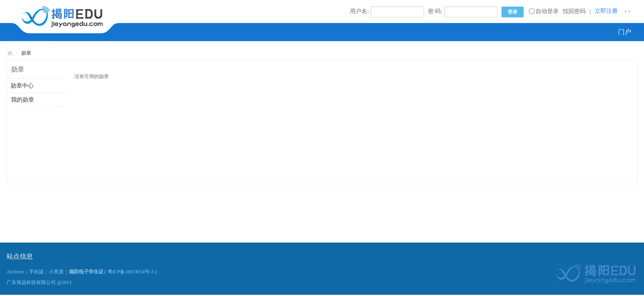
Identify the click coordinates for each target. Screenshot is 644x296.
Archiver (15, 272)
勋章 (26, 53)
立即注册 (606, 11)
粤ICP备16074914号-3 (131, 272)
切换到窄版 (628, 12)
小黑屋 (56, 272)
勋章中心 (22, 86)
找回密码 (574, 11)
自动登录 (544, 11)
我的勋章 (23, 100)
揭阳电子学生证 (10, 53)
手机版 (37, 272)
